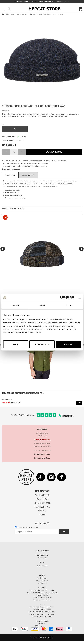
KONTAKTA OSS (42, 495)
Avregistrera (33, 527)
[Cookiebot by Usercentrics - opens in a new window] (62, 298)
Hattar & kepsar (22, 14)
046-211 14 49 (42, 558)
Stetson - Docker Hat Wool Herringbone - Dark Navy (46, 14)
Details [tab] (42, 306)
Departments (10, 14)
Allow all (68, 344)
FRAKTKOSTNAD (42, 507)
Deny (16, 344)
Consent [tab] (15, 306)
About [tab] (69, 306)
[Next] (81, 249)
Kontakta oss (42, 551)
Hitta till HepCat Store (42, 458)
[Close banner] (80, 298)
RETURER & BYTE (42, 503)
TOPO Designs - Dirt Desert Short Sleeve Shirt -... (23, 393)
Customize (42, 344)
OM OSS (42, 511)
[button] (3, 9)
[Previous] (3, 249)
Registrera (21, 527)
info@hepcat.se (42, 566)
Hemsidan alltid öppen (42, 454)
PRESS (42, 515)
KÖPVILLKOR (42, 499)
